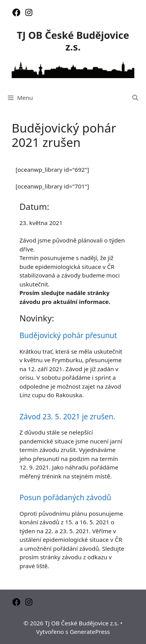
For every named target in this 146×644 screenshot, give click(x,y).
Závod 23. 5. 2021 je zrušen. (67, 417)
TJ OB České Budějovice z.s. (73, 41)
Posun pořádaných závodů (65, 497)
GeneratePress (90, 632)
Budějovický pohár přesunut (68, 335)
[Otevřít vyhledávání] (135, 98)
